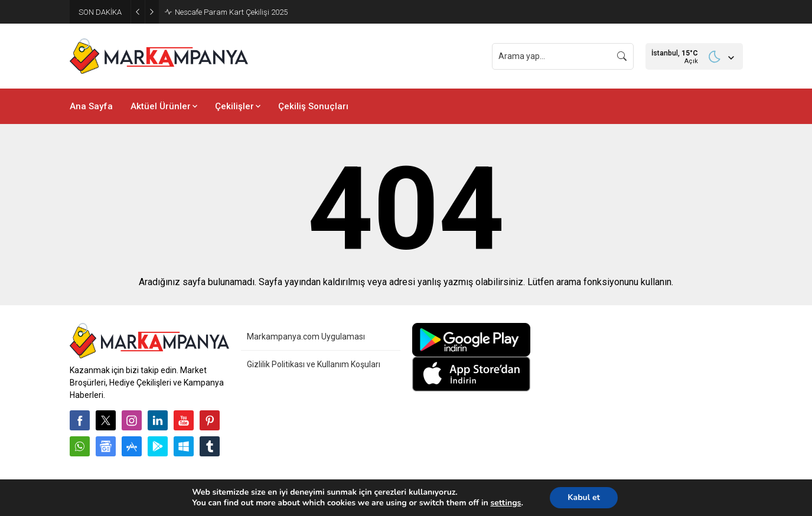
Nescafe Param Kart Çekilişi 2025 (231, 12)
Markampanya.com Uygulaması (306, 337)
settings (506, 503)
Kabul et (584, 497)
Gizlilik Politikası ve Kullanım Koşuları (314, 364)
